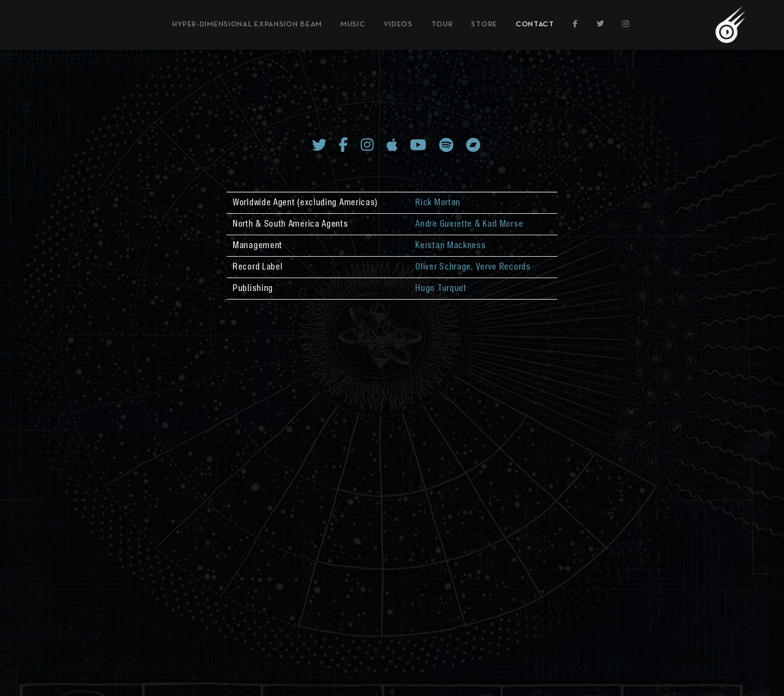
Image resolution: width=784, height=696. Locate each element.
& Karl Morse (498, 224)
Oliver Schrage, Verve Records (473, 267)
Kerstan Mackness (450, 246)
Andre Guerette (444, 224)
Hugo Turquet (441, 289)
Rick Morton (438, 203)
